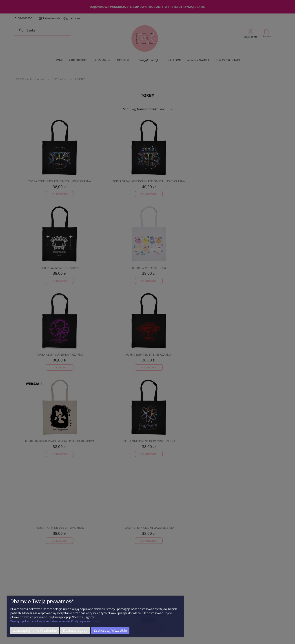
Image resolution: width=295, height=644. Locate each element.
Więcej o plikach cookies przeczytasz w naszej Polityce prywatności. (55, 621)
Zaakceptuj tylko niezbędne (35, 630)
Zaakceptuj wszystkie (110, 630)
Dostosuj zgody (75, 630)
